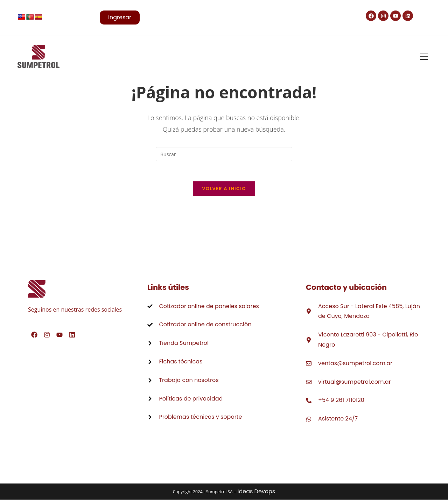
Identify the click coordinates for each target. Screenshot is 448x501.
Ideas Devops (256, 493)
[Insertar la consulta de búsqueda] (224, 154)
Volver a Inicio (224, 190)
